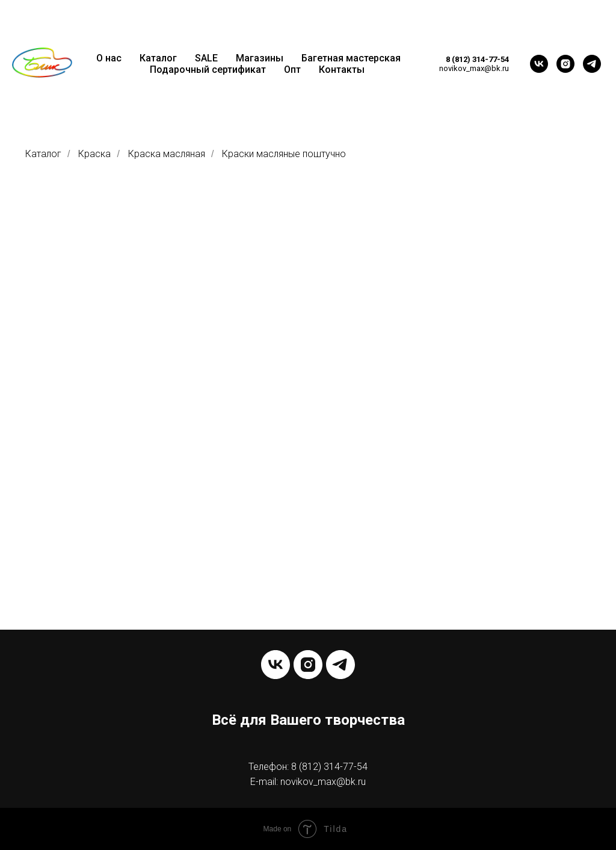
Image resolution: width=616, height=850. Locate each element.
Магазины (260, 58)
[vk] (539, 64)
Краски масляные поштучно (284, 154)
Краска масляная (167, 154)
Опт (292, 70)
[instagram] (565, 64)
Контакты (342, 70)
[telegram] (592, 64)
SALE (206, 58)
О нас (109, 58)
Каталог (158, 58)
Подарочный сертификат (208, 70)
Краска (94, 154)
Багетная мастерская (351, 58)
